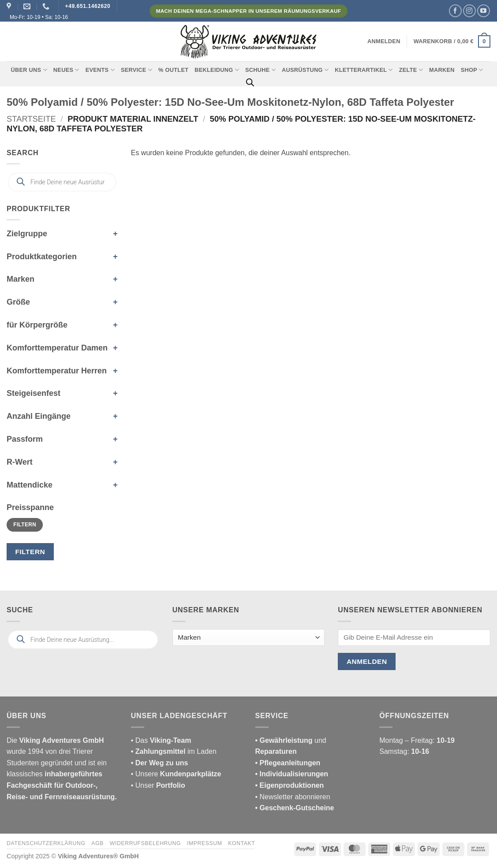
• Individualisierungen (292, 774)
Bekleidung (217, 70)
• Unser (158, 785)
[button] (384, 41)
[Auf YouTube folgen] (484, 11)
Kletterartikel (364, 70)
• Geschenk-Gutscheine (295, 808)
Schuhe (260, 70)
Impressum (205, 843)
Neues (66, 70)
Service (136, 70)
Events (100, 70)
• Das (161, 740)
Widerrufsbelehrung (145, 843)
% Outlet (173, 70)
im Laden (174, 751)
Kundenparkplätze (191, 774)
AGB (97, 843)
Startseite (31, 119)
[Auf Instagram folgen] (469, 11)
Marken (442, 70)
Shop (472, 70)
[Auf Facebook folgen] (455, 11)
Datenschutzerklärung (46, 843)
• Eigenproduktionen (290, 785)
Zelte (411, 70)
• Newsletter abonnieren (293, 797)
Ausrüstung (305, 70)
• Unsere (146, 774)
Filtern (25, 525)
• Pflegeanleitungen (288, 763)
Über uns (29, 70)
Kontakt (241, 843)
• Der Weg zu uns (160, 763)
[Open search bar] (250, 82)
